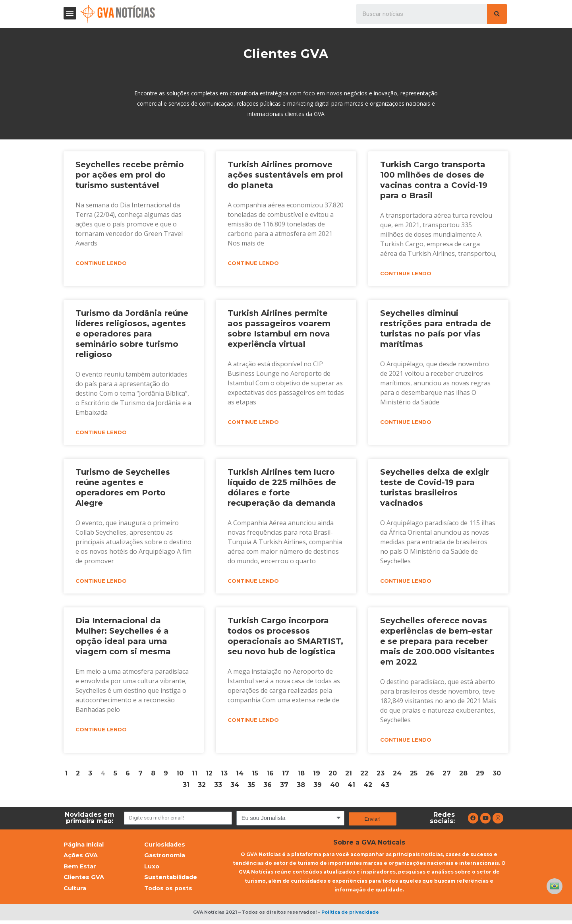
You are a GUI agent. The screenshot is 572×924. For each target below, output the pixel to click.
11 (195, 775)
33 (218, 786)
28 (463, 775)
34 (235, 786)
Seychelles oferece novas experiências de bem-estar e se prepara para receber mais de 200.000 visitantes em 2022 (437, 642)
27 (447, 775)
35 (251, 786)
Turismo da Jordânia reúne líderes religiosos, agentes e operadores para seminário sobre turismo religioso (132, 334)
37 (284, 786)
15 (255, 775)
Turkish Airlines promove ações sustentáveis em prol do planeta (285, 175)
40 (335, 786)
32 (202, 786)
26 (430, 775)
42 (368, 786)
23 (381, 775)
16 (270, 775)
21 (349, 775)
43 (385, 786)
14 (240, 775)
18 (301, 775)
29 (480, 775)
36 (268, 786)
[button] (70, 13)
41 (351, 786)
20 (333, 775)
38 (301, 786)
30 (497, 775)
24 (397, 775)
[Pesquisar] (497, 14)
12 (209, 775)
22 (364, 775)
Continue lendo (101, 263)
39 (318, 786)
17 (286, 775)
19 (317, 775)
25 (414, 775)
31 (186, 786)
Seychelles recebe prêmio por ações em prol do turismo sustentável (130, 175)
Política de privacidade (350, 916)
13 (224, 775)
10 (180, 775)
